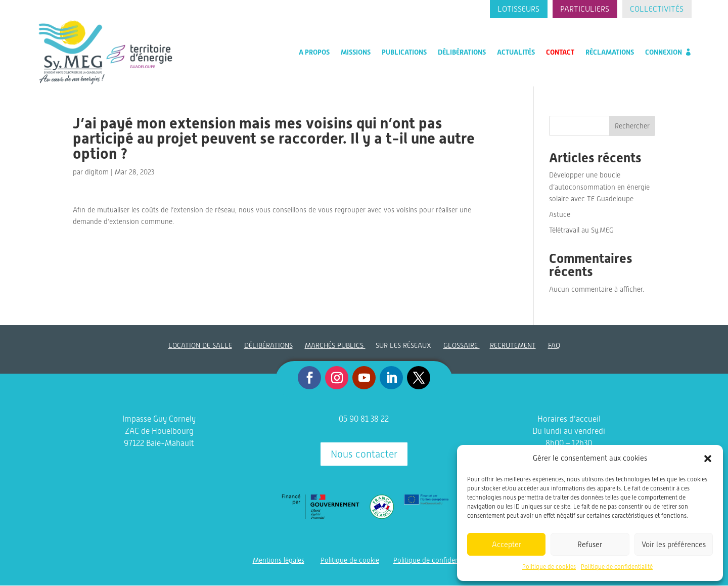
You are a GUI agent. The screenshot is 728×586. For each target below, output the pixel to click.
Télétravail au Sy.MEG (581, 231)
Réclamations (610, 53)
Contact (560, 53)
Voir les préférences (674, 545)
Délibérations (462, 53)
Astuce (560, 215)
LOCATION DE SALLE (200, 346)
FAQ (554, 346)
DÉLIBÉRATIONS (268, 346)
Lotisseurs (516, 9)
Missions (356, 53)
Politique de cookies (549, 567)
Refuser (590, 545)
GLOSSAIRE (462, 346)
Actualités (516, 53)
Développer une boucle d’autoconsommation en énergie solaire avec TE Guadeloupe (599, 188)
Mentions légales (279, 561)
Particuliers (583, 9)
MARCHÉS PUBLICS (335, 346)
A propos (314, 53)
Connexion (664, 53)
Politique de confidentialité (617, 567)
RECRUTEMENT (513, 346)
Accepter (507, 545)
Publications (404, 53)
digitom (97, 172)
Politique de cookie (350, 561)
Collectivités (656, 9)
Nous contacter (364, 455)
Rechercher (632, 126)
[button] (708, 459)
